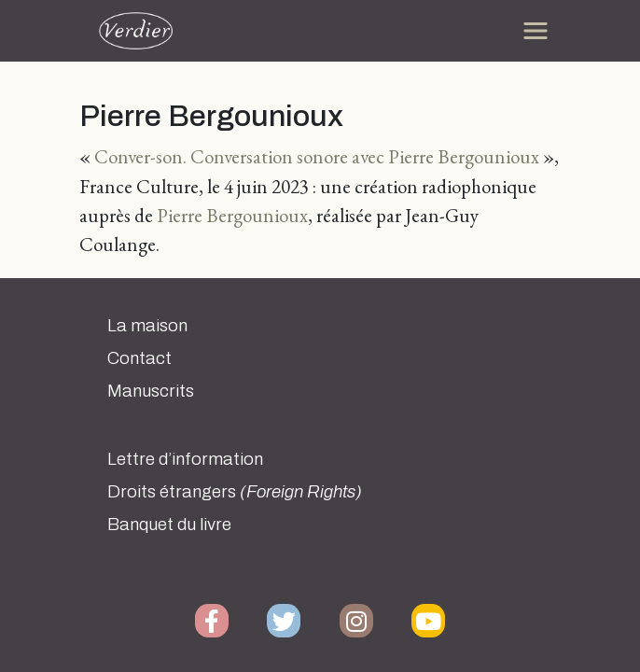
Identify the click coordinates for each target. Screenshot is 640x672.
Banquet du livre (169, 525)
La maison (147, 326)
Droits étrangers (235, 492)
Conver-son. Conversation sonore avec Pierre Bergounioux (317, 156)
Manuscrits (151, 391)
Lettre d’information (185, 459)
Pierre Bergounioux (232, 215)
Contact (139, 358)
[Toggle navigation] (536, 31)
